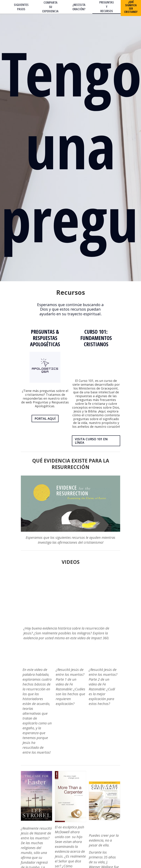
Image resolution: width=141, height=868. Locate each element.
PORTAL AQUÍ (45, 419)
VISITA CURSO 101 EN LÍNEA (91, 441)
